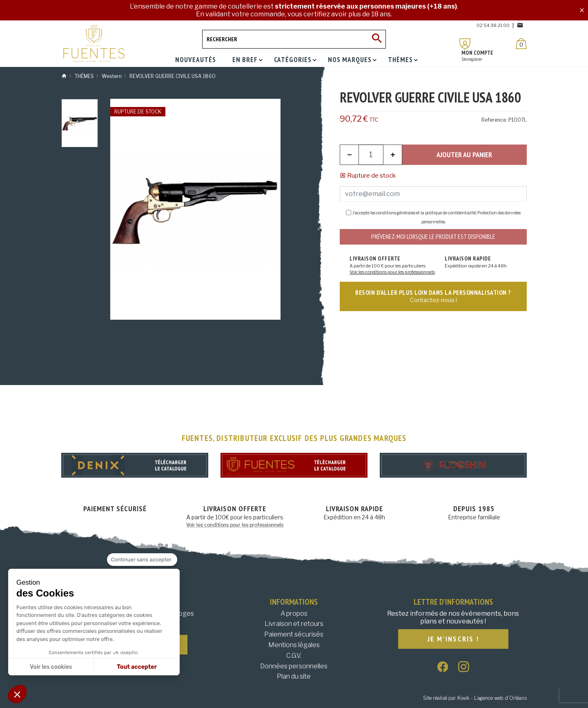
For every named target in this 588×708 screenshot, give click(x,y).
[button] (17, 694)
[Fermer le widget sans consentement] (142, 560)
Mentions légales (294, 645)
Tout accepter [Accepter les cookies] (137, 667)
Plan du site (294, 676)
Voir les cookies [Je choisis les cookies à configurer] (51, 667)
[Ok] (376, 39)
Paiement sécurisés (294, 634)
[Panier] (521, 43)
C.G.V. (294, 656)
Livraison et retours (294, 624)
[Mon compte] (465, 44)
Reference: (494, 120)
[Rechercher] (294, 39)
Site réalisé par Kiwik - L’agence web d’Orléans (475, 698)
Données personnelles (294, 666)
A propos (294, 613)
